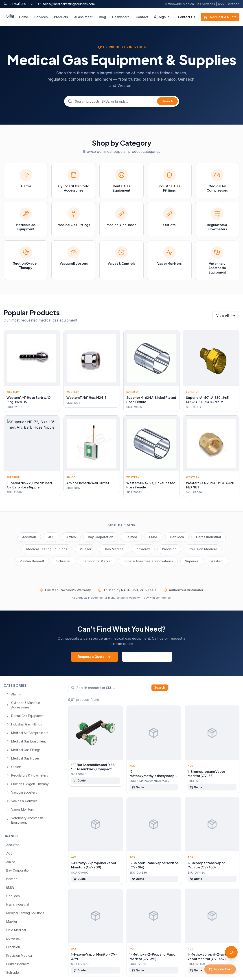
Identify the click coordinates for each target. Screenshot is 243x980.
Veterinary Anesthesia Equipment (25, 820)
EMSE (153, 537)
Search (167, 101)
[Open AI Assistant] (231, 952)
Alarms (14, 694)
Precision (169, 549)
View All (226, 316)
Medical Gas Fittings (23, 750)
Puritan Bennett (32, 561)
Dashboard (121, 17)
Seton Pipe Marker (97, 561)
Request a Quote (220, 17)
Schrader (63, 561)
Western (217, 561)
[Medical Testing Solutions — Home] (10, 17)
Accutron (29, 537)
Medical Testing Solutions (47, 549)
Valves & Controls (22, 801)
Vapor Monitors (20, 809)
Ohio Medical (114, 549)
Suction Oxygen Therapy (27, 784)
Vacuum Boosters (22, 792)
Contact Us (187, 17)
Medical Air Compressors (27, 733)
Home (24, 17)
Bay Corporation (101, 537)
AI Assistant (83, 17)
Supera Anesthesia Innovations (148, 561)
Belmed (131, 537)
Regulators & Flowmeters (27, 775)
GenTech (177, 537)
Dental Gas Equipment (25, 716)
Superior (192, 561)
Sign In (162, 17)
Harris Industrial (209, 537)
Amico (71, 537)
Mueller (85, 549)
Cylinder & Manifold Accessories (23, 705)
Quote (80, 780)
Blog (102, 17)
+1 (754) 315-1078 (147, 657)
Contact (142, 17)
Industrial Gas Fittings (24, 724)
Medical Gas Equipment (26, 741)
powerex (143, 549)
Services (41, 17)
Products (61, 17)
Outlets (14, 767)
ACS (51, 537)
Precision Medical (203, 549)
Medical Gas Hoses (23, 758)
